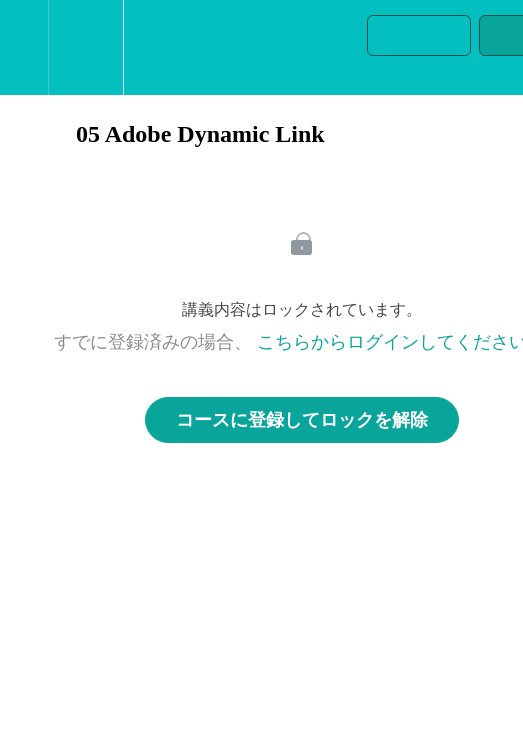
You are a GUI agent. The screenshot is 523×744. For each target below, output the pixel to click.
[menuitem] (85, 47)
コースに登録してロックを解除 (302, 420)
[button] (24, 47)
